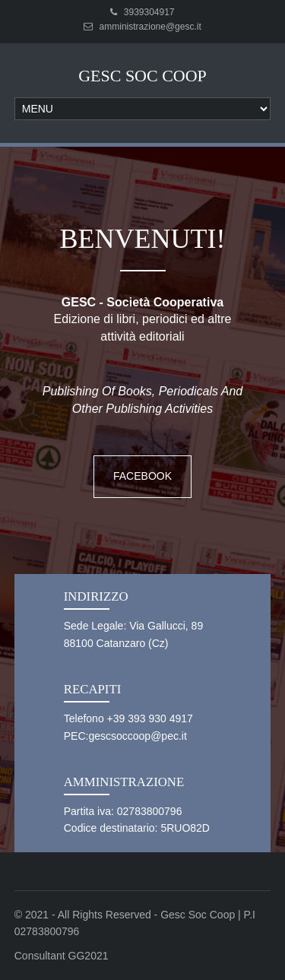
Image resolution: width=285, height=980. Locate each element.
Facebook (142, 476)
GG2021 (89, 956)
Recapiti (93, 689)
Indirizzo (96, 596)
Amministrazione (124, 782)
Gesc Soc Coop (142, 76)
